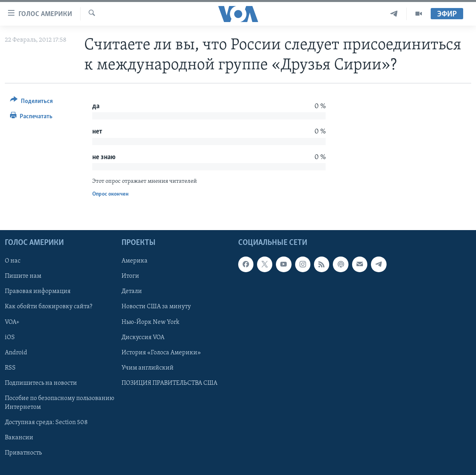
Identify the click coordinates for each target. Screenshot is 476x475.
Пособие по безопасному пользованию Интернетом (60, 403)
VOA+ (12, 322)
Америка (135, 261)
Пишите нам (23, 276)
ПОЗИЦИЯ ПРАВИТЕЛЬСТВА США (169, 383)
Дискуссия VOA (143, 337)
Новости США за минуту (156, 307)
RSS (10, 368)
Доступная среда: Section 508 (46, 422)
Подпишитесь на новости (41, 383)
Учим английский (148, 368)
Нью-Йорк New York (150, 322)
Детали (132, 291)
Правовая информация (38, 291)
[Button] (31, 102)
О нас (13, 261)
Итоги (130, 276)
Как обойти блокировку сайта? (49, 307)
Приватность (23, 453)
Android (16, 353)
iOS (10, 337)
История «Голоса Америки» (161, 353)
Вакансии (19, 438)
